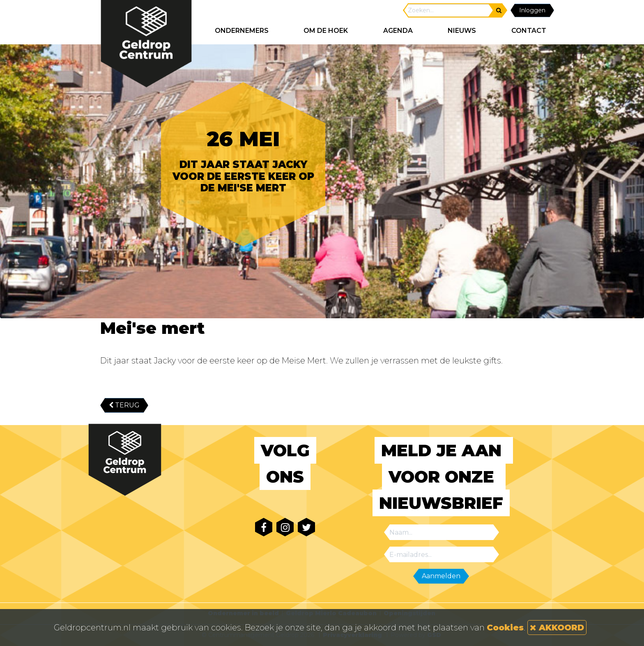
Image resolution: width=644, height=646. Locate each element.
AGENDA (398, 31)
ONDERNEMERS (242, 31)
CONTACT (529, 31)
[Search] (448, 10)
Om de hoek (326, 31)
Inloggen (532, 10)
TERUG (124, 405)
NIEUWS (462, 31)
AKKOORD (557, 628)
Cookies (505, 628)
